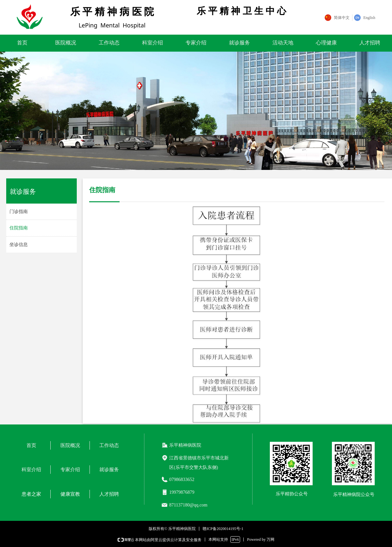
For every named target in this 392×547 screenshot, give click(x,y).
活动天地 (283, 43)
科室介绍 (153, 43)
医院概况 (66, 43)
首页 (22, 43)
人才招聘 (370, 43)
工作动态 (109, 43)
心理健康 (326, 43)
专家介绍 (196, 43)
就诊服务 (239, 43)
